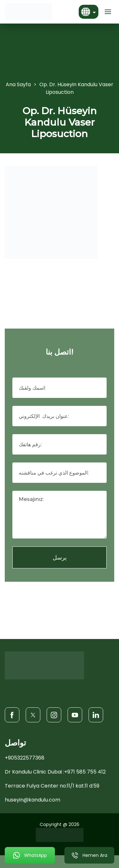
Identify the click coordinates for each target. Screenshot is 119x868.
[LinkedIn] (96, 715)
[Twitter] (33, 715)
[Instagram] (54, 715)
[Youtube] (75, 715)
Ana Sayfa (18, 84)
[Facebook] (12, 715)
